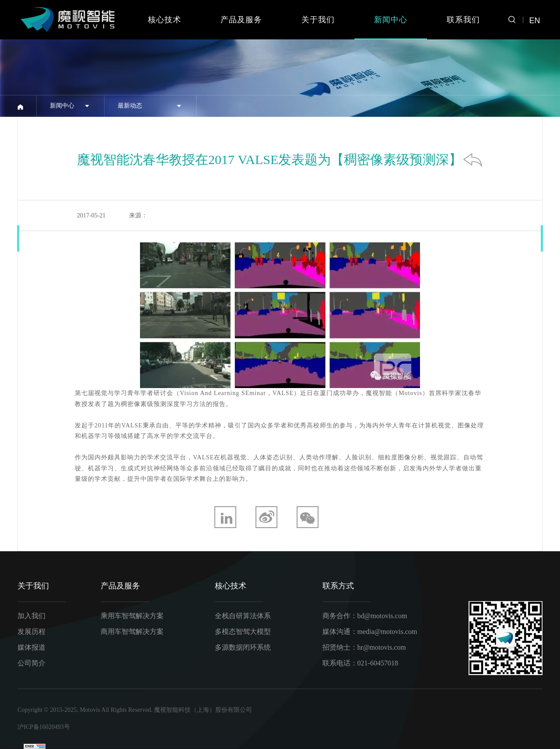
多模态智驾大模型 (243, 632)
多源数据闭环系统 (243, 647)
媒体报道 (31, 647)
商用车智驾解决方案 (132, 632)
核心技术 (164, 20)
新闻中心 (391, 20)
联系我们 (463, 20)
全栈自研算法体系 (243, 616)
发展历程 (31, 632)
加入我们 (31, 616)
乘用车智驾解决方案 (132, 616)
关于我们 (318, 20)
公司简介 (31, 663)
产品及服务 (241, 20)
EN (534, 21)
